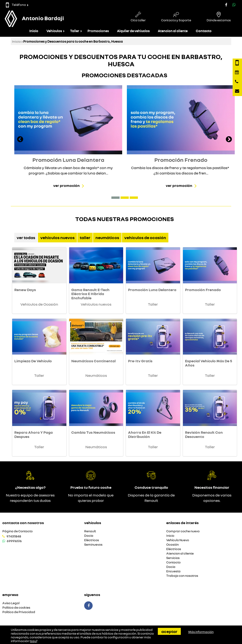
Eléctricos (92, 540)
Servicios (173, 558)
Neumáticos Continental (93, 361)
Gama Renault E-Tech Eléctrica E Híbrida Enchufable (90, 294)
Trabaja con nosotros (182, 576)
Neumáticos (107, 237)
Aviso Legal (11, 603)
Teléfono (16, 5)
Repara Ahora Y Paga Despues (34, 434)
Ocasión (172, 545)
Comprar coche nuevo (183, 531)
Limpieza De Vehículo (33, 361)
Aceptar (169, 631)
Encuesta (173, 571)
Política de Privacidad (19, 612)
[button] (115, 198)
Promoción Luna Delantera (152, 290)
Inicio (34, 31)
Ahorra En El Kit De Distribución (145, 434)
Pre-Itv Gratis (140, 361)
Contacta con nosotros (23, 523)
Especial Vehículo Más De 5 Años (209, 363)
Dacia (89, 536)
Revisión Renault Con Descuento (204, 434)
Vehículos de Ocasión (145, 237)
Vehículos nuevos (57, 237)
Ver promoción (66, 185)
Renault (90, 531)
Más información (201, 632)
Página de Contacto (17, 531)
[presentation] (20, 140)
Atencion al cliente (173, 31)
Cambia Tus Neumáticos (93, 432)
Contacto (204, 31)
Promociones (98, 31)
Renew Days (25, 290)
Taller (75, 31)
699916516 (14, 541)
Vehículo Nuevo (178, 540)
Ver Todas (26, 237)
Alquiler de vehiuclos (133, 31)
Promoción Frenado (203, 290)
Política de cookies (16, 608)
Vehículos (54, 31)
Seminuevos (93, 545)
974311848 (14, 536)
